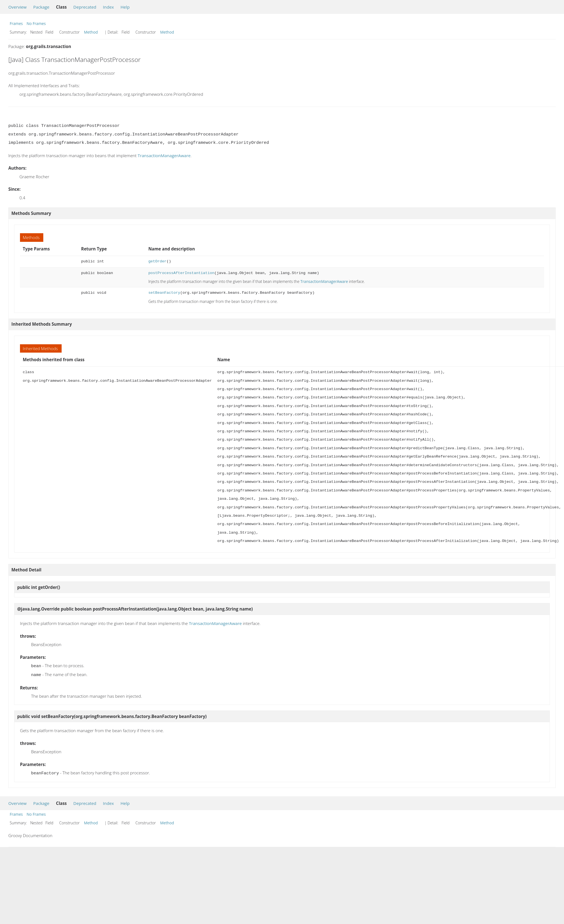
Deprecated (85, 7)
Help (125, 7)
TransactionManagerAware (164, 155)
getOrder (157, 261)
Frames (16, 23)
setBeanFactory (164, 293)
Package (41, 7)
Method (91, 32)
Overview (17, 7)
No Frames (36, 23)
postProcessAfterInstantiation (181, 273)
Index (108, 7)
